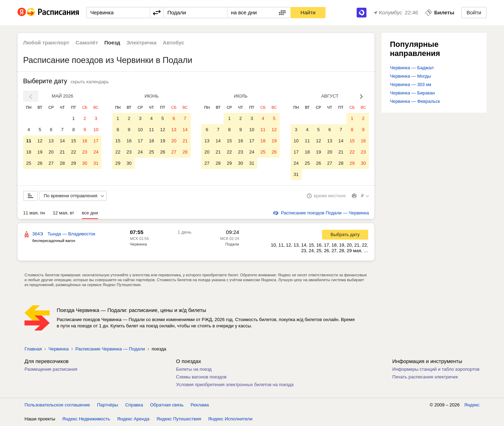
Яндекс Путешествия (179, 419)
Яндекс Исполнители (230, 419)
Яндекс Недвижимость (86, 419)
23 (85, 152)
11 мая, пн (34, 213)
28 (62, 163)
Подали (232, 244)
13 (51, 141)
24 (96, 152)
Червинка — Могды (410, 76)
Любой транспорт (46, 42)
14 (62, 141)
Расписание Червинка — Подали (110, 349)
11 (29, 141)
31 (96, 163)
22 (73, 152)
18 (29, 152)
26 (40, 163)
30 (85, 163)
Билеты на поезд (194, 369)
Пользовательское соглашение (57, 405)
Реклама (200, 405)
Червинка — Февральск (415, 101)
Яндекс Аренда (133, 419)
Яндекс (472, 405)
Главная (33, 349)
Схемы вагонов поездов (201, 377)
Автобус (174, 42)
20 (51, 152)
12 (40, 141)
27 (51, 163)
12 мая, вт (64, 213)
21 (62, 152)
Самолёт (87, 42)
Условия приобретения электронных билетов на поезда (235, 385)
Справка (134, 405)
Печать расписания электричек (425, 377)
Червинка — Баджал (412, 68)
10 (96, 130)
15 (73, 141)
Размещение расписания (51, 369)
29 (73, 163)
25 (29, 163)
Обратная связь (167, 405)
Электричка (141, 42)
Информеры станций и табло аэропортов (436, 369)
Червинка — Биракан (412, 93)
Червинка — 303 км (411, 84)
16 (85, 141)
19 (40, 152)
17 (96, 141)
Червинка (138, 244)
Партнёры (107, 405)
